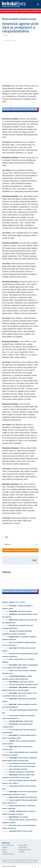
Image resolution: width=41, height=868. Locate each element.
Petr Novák (13, 606)
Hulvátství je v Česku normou (25, 772)
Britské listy (17, 5)
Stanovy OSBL (23, 845)
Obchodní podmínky (8, 854)
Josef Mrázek (13, 687)
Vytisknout (7, 544)
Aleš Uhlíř (12, 772)
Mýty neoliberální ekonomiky (18, 769)
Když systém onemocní (27, 682)
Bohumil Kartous (14, 637)
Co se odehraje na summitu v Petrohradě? (22, 763)
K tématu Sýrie (28, 721)
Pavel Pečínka (13, 724)
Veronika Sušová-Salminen (17, 676)
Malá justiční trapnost (25, 611)
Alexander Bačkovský (16, 721)
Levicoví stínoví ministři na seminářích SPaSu (23, 685)
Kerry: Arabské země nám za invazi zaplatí (22, 766)
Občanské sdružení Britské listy (23, 860)
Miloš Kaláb (13, 704)
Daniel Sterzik (13, 775)
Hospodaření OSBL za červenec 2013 (21, 831)
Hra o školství (24, 817)
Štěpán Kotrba (14, 620)
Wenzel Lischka (14, 797)
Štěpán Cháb (13, 747)
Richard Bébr (13, 611)
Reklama (5, 852)
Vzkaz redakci (23, 847)
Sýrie (6, 537)
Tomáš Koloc (13, 699)
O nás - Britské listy (8, 845)
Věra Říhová (13, 614)
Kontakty (5, 847)
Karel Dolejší (13, 648)
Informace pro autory (25, 850)
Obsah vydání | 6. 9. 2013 (13, 602)
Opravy (4, 850)
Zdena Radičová (24, 687)
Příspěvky (21, 852)
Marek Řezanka (14, 682)
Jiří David (12, 741)
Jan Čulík (12, 625)
